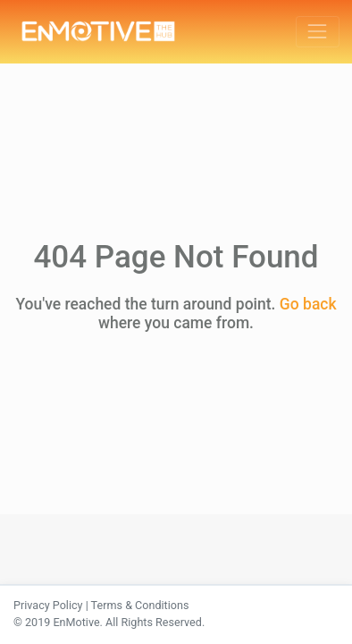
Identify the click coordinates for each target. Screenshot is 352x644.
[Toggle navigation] (318, 32)
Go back (308, 304)
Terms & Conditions (140, 605)
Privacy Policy (48, 605)
